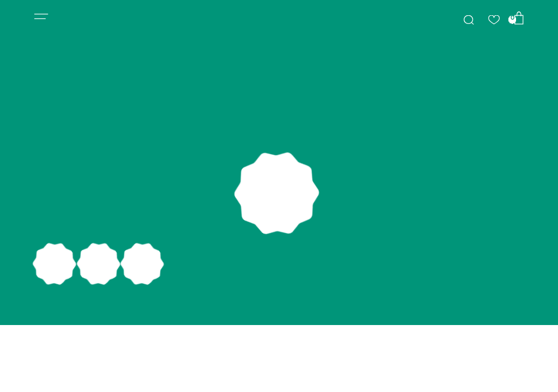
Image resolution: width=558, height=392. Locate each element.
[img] (469, 20)
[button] (41, 17)
